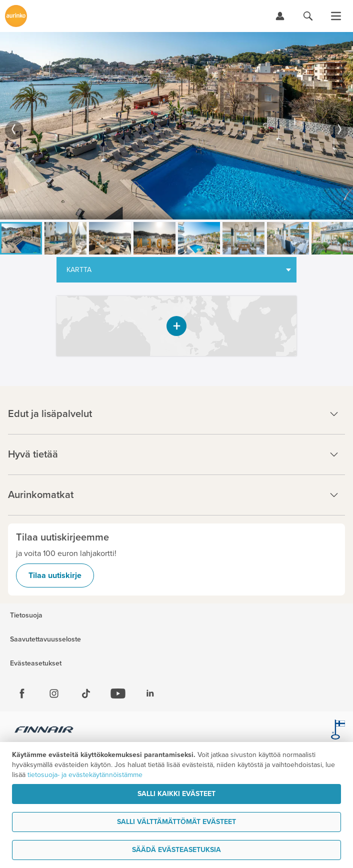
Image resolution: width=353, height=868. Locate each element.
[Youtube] (118, 693)
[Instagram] (54, 693)
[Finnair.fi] (44, 731)
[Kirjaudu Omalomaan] (280, 16)
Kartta (79, 270)
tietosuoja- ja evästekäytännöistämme (85, 775)
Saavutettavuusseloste (45, 639)
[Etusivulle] (16, 16)
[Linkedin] (150, 693)
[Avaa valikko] (336, 16)
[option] (176, 126)
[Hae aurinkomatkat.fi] (308, 16)
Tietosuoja (26, 615)
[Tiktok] (86, 693)
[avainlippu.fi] (338, 731)
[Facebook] (22, 693)
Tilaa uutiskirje (55, 575)
